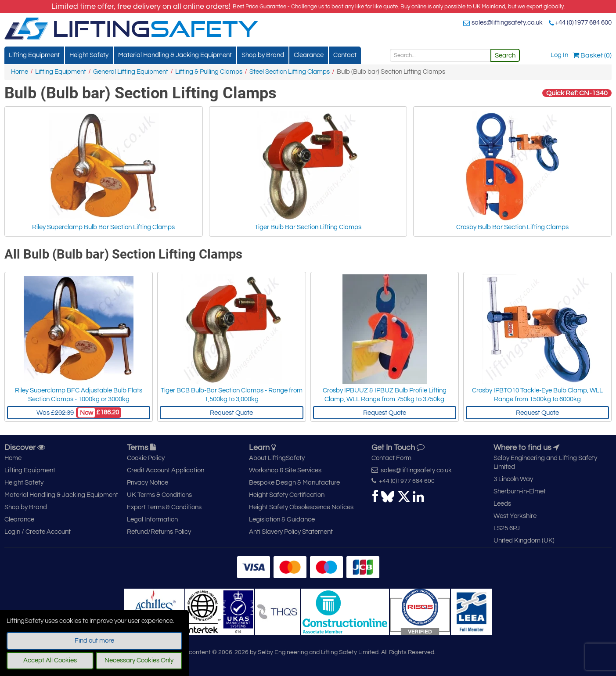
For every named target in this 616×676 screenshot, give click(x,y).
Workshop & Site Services (285, 470)
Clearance (309, 55)
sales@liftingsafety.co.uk (507, 23)
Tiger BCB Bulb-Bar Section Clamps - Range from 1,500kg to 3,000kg (232, 395)
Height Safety (89, 55)
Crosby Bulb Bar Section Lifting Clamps (512, 171)
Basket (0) (592, 55)
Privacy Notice (148, 483)
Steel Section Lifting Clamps (290, 72)
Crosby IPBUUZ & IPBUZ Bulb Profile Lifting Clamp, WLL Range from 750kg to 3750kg (385, 395)
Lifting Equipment (34, 55)
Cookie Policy (146, 458)
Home (20, 72)
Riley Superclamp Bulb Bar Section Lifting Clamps (103, 171)
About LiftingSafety (277, 458)
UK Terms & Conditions (159, 495)
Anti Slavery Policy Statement (291, 532)
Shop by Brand (263, 55)
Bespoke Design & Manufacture (294, 483)
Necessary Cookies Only (139, 660)
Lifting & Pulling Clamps (209, 72)
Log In (559, 55)
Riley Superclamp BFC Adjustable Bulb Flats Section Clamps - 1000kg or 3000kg (79, 395)
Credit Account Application (166, 470)
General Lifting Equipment (131, 72)
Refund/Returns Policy (159, 532)
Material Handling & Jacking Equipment (175, 55)
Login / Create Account (38, 532)
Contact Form (391, 458)
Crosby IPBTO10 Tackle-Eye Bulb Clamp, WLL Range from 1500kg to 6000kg (537, 395)
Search (505, 56)
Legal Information (152, 520)
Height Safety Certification (287, 495)
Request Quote (231, 413)
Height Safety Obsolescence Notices (301, 507)
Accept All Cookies (50, 660)
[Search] (440, 55)
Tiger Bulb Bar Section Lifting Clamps (308, 171)
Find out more (94, 641)
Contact (345, 55)
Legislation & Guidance (282, 520)
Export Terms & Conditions (164, 507)
